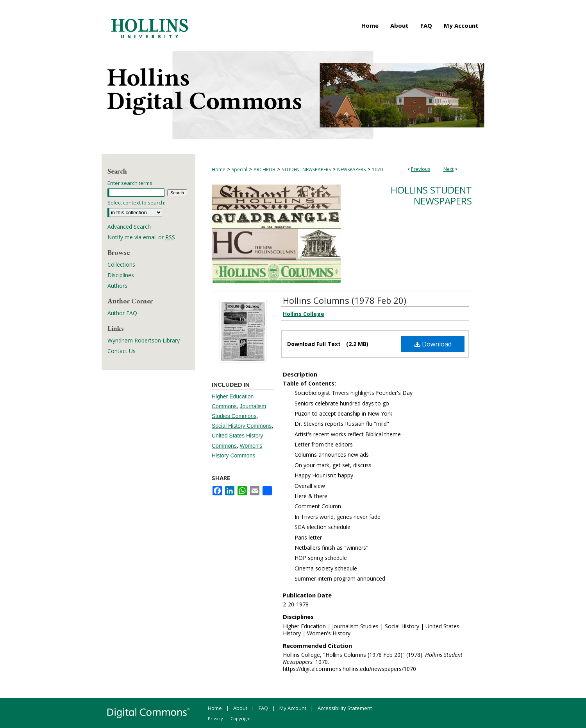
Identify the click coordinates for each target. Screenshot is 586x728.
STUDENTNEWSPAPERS (306, 169)
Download (433, 344)
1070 (377, 169)
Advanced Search (129, 227)
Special (239, 169)
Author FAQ (122, 313)
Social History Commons (242, 426)
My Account (293, 708)
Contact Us (121, 351)
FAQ (263, 708)
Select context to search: (136, 203)
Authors (117, 286)
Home (219, 169)
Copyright (241, 718)
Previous (421, 169)
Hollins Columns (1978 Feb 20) (345, 300)
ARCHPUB (264, 169)
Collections (121, 264)
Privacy (215, 718)
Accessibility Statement (345, 708)
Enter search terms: (130, 183)
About (240, 708)
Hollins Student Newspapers (431, 195)
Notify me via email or (141, 237)
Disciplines (121, 275)
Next (448, 169)
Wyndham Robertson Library (144, 340)
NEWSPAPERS (351, 169)
